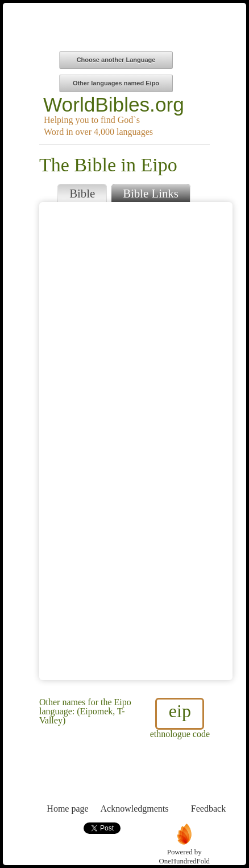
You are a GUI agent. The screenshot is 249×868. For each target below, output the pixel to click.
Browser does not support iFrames (136, 441)
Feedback (208, 787)
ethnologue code (180, 718)
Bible (82, 193)
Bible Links (151, 193)
